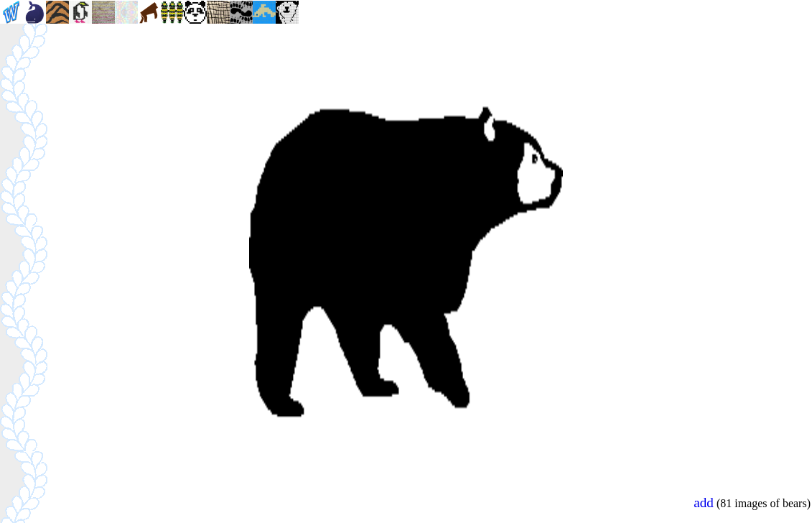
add (704, 503)
